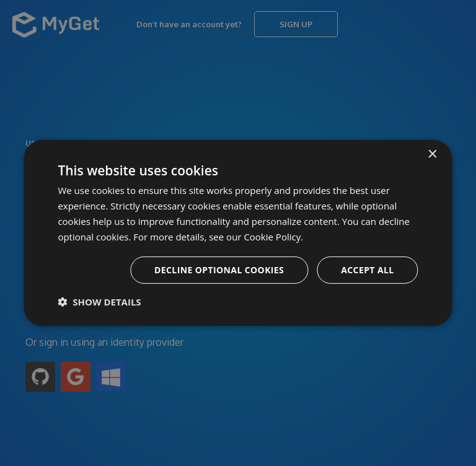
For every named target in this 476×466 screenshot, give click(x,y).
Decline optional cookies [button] (219, 270)
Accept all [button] (367, 270)
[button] (99, 302)
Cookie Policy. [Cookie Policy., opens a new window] (273, 236)
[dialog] (238, 233)
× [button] (432, 155)
